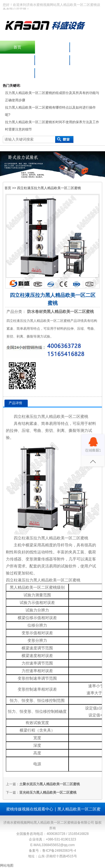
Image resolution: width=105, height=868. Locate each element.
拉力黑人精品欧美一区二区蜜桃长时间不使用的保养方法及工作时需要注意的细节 (52, 126)
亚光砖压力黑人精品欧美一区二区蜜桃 (48, 793)
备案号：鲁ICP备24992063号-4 (52, 851)
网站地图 (7, 865)
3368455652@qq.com (58, 845)
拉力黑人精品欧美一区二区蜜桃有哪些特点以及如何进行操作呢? (50, 111)
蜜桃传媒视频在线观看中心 (30, 809)
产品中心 (87, 47)
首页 (17, 47)
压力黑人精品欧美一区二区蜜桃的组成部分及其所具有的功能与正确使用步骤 (52, 97)
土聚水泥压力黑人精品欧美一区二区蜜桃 (50, 784)
